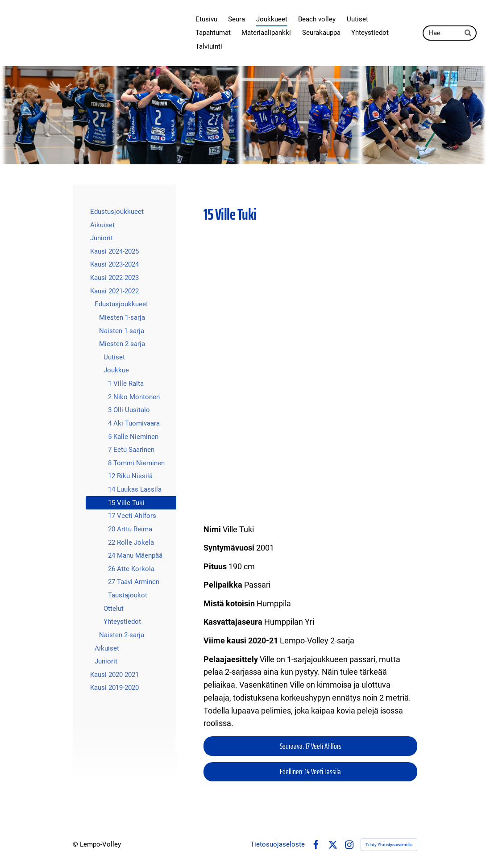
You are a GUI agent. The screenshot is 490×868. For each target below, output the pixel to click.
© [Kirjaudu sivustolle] (76, 844)
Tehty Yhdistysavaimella (389, 845)
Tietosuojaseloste (278, 845)
